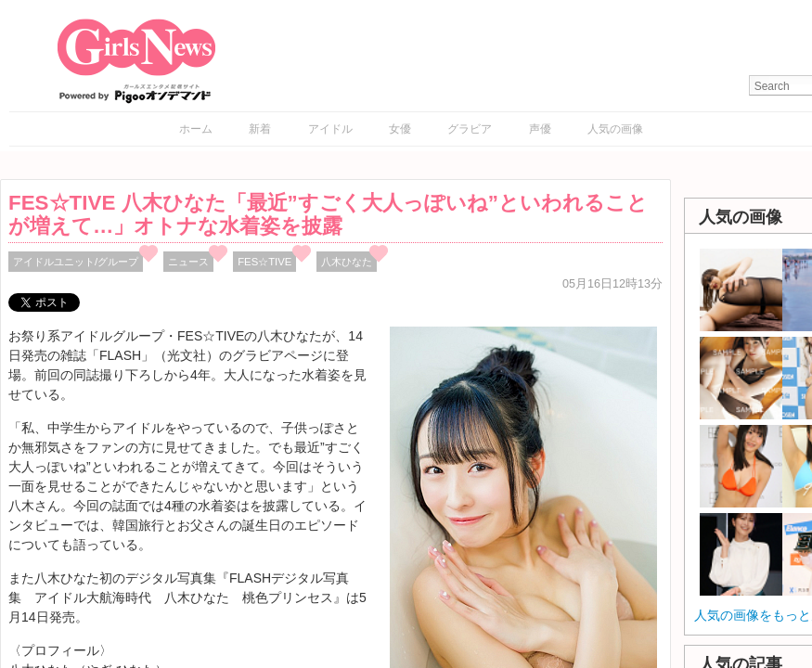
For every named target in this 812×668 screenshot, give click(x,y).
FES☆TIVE (264, 262)
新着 (260, 129)
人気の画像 (615, 129)
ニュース (188, 262)
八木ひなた (347, 262)
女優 (400, 129)
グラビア (470, 129)
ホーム (196, 129)
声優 (540, 129)
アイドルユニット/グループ (76, 262)
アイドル (330, 129)
